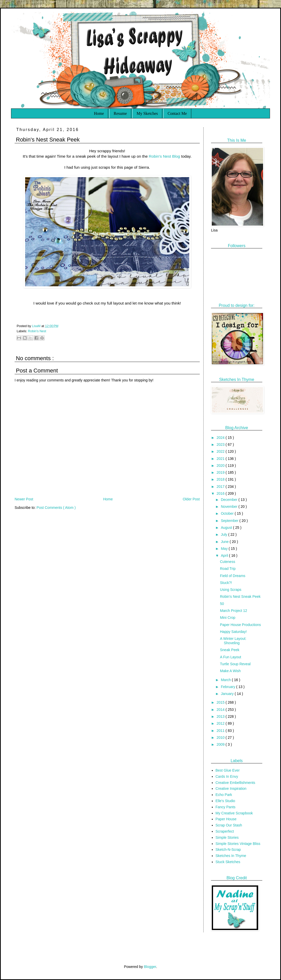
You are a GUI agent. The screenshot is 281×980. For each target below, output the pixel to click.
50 (222, 604)
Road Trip (228, 569)
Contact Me (177, 113)
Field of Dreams (233, 576)
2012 (221, 723)
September (230, 521)
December (229, 500)
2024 (221, 438)
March (226, 680)
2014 (221, 710)
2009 (221, 744)
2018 (221, 479)
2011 (221, 731)
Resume (120, 113)
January (228, 694)
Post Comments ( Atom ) (56, 508)
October (228, 513)
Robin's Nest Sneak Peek (240, 597)
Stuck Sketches (228, 862)
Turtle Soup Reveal (235, 664)
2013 (221, 716)
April (225, 555)
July (224, 534)
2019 (221, 472)
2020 (221, 466)
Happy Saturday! (233, 632)
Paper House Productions (240, 625)
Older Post (191, 499)
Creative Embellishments (235, 783)
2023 (221, 444)
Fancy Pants (226, 807)
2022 (221, 451)
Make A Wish (230, 671)
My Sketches (147, 113)
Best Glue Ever (228, 770)
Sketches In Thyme (231, 856)
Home (99, 113)
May (225, 549)
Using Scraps (231, 590)
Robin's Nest (37, 331)
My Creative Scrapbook (234, 813)
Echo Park (224, 795)
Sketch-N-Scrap (228, 850)
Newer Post (24, 499)
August (227, 528)
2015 (221, 702)
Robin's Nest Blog (164, 156)
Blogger (150, 967)
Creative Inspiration (231, 789)
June (225, 542)
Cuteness (228, 562)
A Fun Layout (231, 657)
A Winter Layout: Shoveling (233, 641)
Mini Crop (228, 618)
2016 (221, 493)
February (228, 687)
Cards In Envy (227, 776)
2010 (221, 737)
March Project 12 (234, 611)
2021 (221, 459)
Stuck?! (226, 583)
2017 (221, 487)
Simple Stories (227, 837)
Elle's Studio (225, 801)
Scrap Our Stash (229, 825)
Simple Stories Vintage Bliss (238, 844)
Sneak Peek (230, 650)
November (229, 507)
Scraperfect (225, 831)
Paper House (226, 819)
